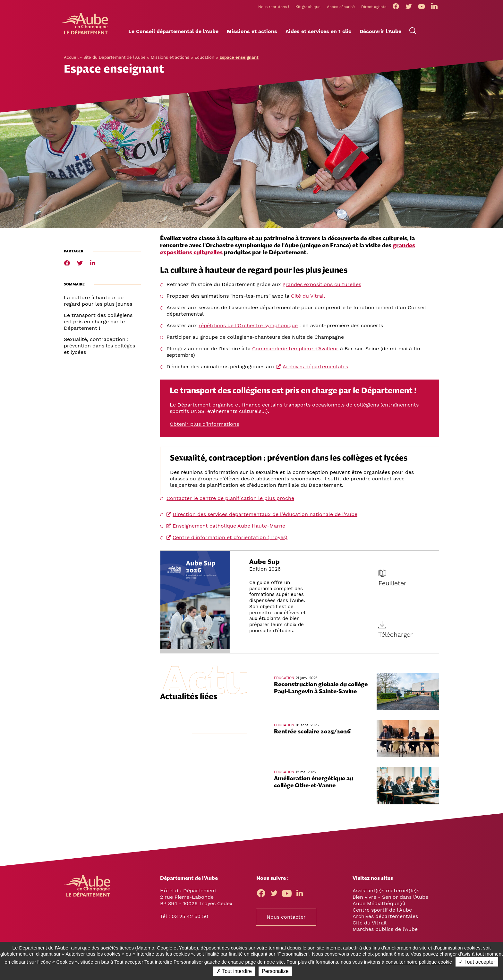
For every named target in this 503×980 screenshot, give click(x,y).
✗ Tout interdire (234, 971)
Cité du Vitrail (308, 297)
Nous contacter (286, 918)
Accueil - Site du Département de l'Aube (105, 58)
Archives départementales (315, 367)
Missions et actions (170, 58)
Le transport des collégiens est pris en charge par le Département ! (98, 322)
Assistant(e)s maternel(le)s (386, 892)
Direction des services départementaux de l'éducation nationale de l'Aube (265, 515)
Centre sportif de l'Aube (382, 911)
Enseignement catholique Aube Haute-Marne (229, 526)
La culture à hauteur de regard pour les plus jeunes (98, 301)
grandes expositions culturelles (322, 285)
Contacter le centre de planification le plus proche (230, 499)
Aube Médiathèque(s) (379, 904)
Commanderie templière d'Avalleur (295, 349)
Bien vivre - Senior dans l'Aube (390, 898)
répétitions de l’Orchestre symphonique (248, 326)
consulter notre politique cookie (419, 962)
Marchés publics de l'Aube (385, 930)
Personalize (275, 971)
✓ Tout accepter (477, 962)
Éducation (204, 58)
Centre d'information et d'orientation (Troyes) (230, 538)
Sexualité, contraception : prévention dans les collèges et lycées (99, 346)
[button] (173, 32)
